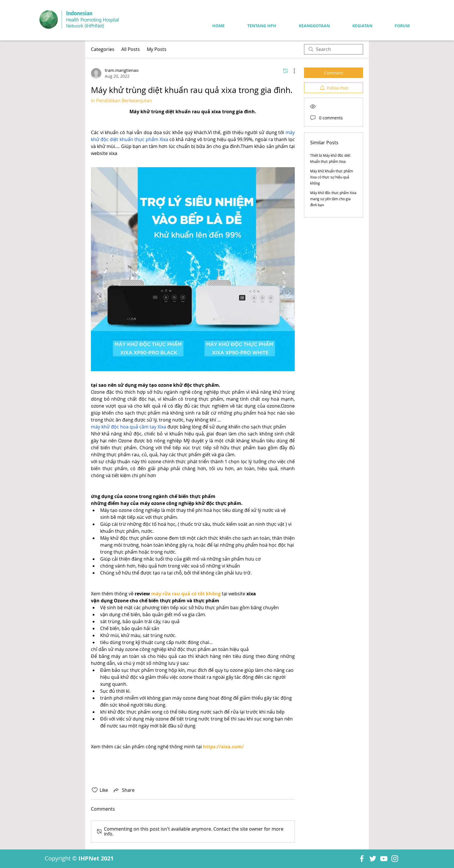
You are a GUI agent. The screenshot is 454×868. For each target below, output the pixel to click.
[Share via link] (124, 790)
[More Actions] (291, 71)
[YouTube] (384, 859)
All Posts (131, 49)
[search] (334, 49)
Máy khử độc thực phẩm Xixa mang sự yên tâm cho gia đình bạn (333, 199)
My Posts (157, 49)
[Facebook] (362, 859)
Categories (103, 49)
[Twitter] (373, 859)
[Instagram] (395, 859)
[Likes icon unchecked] (95, 790)
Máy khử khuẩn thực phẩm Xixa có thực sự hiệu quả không (332, 177)
